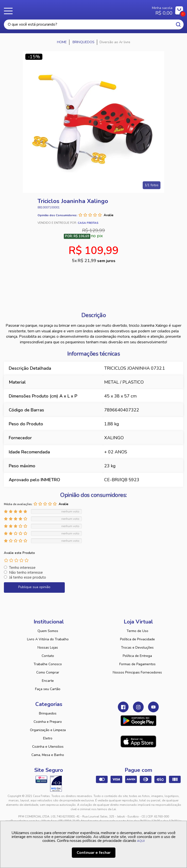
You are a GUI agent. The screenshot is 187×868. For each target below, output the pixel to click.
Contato (48, 656)
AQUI (141, 841)
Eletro (48, 738)
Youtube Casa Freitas (153, 707)
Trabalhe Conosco (48, 664)
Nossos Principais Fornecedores (137, 672)
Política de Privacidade (137, 639)
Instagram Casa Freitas (138, 707)
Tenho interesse (22, 568)
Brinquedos (48, 713)
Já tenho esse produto (28, 577)
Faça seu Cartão (48, 689)
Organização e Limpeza (48, 730)
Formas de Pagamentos (137, 664)
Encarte (48, 681)
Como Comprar (48, 672)
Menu (10, 11)
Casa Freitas (79, 9)
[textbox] (94, 25)
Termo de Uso (137, 631)
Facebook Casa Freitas (123, 707)
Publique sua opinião (34, 587)
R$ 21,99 (97, 261)
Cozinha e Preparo (48, 722)
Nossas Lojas (48, 648)
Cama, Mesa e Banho (48, 755)
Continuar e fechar (94, 853)
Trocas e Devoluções (137, 648)
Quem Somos (48, 631)
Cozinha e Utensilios (48, 747)
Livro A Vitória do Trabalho (48, 639)
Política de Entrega (137, 656)
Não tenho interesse (26, 572)
